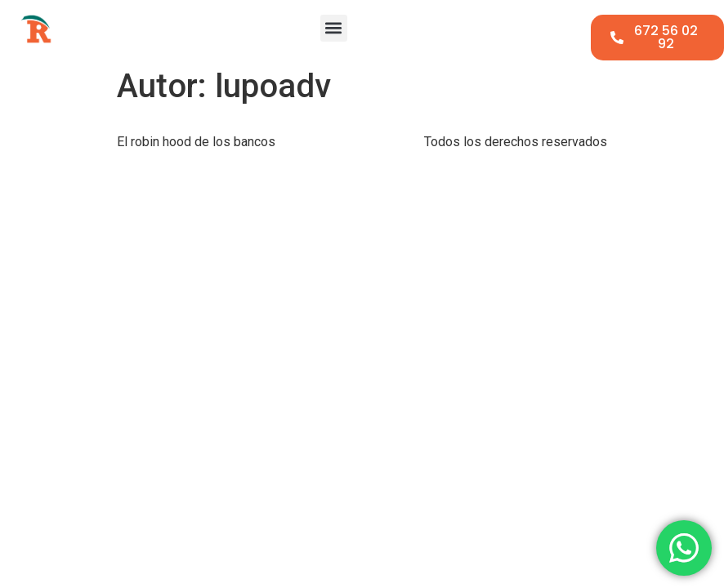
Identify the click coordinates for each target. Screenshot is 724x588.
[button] (334, 28)
